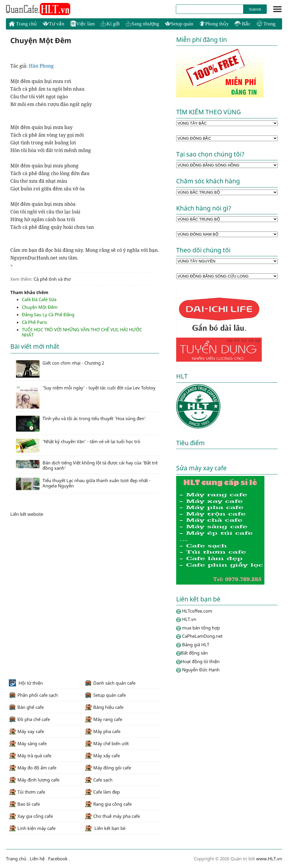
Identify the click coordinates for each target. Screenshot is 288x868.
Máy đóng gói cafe (108, 768)
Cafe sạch (99, 780)
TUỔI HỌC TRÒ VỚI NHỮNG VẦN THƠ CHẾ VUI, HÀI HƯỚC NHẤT (82, 332)
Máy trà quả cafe (30, 756)
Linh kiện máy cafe (32, 828)
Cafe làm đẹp (102, 792)
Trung (266, 24)
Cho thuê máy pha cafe (112, 816)
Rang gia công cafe (108, 804)
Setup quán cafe (105, 695)
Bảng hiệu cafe (104, 707)
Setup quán (179, 24)
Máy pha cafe (103, 731)
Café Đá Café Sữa (39, 299)
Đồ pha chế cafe (29, 719)
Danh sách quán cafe (110, 683)
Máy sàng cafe (28, 743)
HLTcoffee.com (38, 9)
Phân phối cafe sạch (33, 695)
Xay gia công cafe (31, 816)
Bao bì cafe (24, 804)
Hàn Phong (42, 66)
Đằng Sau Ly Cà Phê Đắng (48, 314)
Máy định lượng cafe (34, 780)
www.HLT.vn (269, 859)
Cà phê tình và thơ (52, 279)
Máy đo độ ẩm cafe (33, 768)
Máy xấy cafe (102, 756)
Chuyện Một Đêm (40, 307)
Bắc (242, 24)
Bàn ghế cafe (26, 707)
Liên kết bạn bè (105, 828)
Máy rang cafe (103, 719)
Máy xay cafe (26, 731)
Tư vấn (54, 24)
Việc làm (82, 24)
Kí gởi (110, 24)
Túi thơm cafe (27, 792)
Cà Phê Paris (34, 322)
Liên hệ (37, 859)
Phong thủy (214, 24)
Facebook (58, 859)
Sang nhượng (142, 24)
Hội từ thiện (26, 683)
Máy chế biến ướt (107, 743)
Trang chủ (23, 24)
